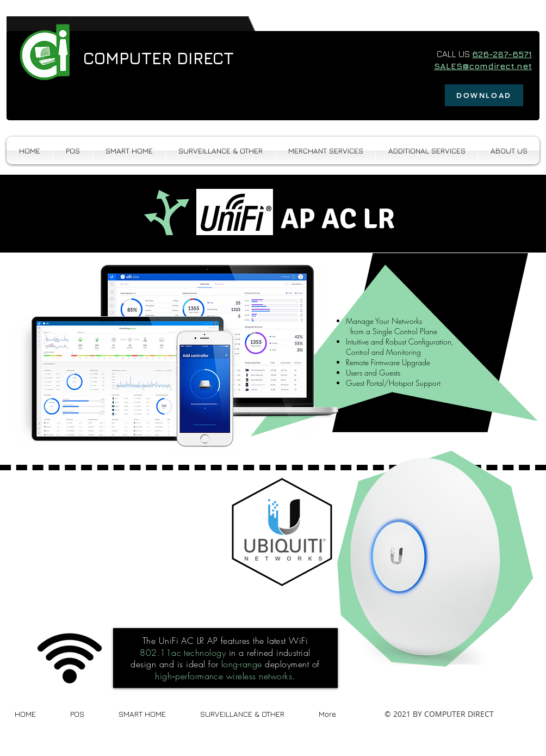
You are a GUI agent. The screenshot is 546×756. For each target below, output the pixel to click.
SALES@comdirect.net (483, 66)
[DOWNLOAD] (484, 95)
